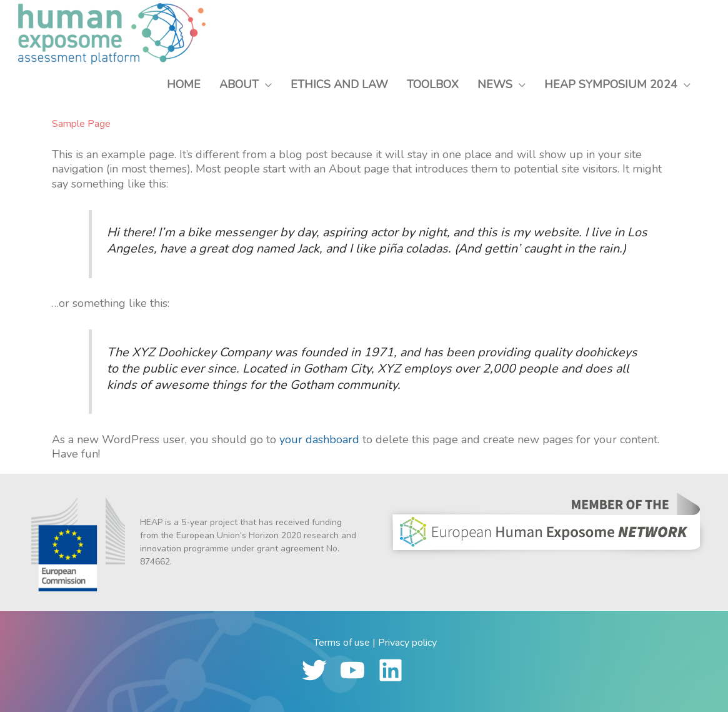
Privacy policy (407, 643)
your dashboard (319, 439)
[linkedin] (396, 670)
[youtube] (358, 670)
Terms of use (342, 643)
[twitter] (320, 670)
